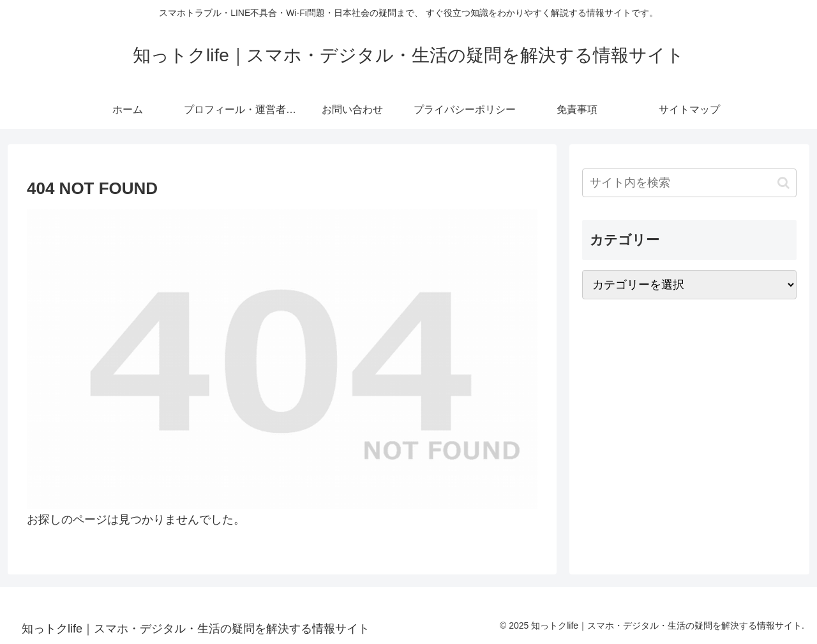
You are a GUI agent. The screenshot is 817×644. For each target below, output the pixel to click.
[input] (689, 183)
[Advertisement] (689, 410)
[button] (783, 183)
